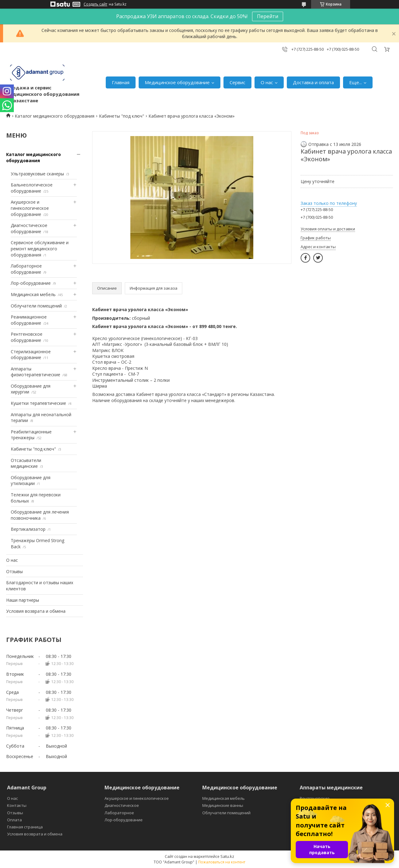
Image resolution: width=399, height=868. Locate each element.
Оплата (14, 820)
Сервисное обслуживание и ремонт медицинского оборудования (40, 248)
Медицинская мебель (33, 294)
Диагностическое (122, 805)
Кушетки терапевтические (38, 403)
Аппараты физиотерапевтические (36, 372)
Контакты (17, 805)
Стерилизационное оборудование (31, 355)
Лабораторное (119, 813)
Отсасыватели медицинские (26, 463)
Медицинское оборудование (177, 82)
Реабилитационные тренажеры (31, 435)
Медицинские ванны (223, 805)
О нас (267, 82)
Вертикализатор (28, 529)
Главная (121, 82)
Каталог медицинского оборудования (55, 116)
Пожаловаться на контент (222, 862)
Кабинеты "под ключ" (122, 116)
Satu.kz (227, 856)
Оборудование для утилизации (31, 481)
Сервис (237, 82)
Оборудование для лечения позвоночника (40, 515)
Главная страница (25, 827)
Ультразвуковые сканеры (37, 174)
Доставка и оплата (313, 82)
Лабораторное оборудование (26, 269)
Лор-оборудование (31, 283)
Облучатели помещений (36, 306)
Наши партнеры (23, 600)
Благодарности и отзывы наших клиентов (40, 586)
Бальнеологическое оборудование (32, 188)
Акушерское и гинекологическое (137, 798)
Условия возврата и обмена (36, 611)
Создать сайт (95, 4)
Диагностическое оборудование (29, 228)
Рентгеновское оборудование (27, 337)
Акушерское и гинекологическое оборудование (30, 208)
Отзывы (14, 571)
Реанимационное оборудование (29, 320)
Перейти (268, 16)
